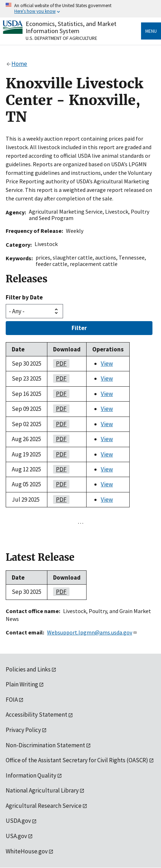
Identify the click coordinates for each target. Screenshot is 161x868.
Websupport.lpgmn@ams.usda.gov (92, 632)
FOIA (12, 700)
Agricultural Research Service (44, 806)
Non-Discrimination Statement (45, 745)
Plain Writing (22, 684)
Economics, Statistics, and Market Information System (71, 27)
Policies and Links (28, 669)
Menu (151, 31)
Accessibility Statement (37, 715)
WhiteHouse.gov (27, 851)
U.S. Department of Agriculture (61, 38)
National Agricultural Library (42, 790)
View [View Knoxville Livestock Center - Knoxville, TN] (107, 364)
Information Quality (31, 775)
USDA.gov (18, 821)
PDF (60, 364)
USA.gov (16, 836)
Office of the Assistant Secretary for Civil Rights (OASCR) (77, 760)
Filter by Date (24, 297)
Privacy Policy (23, 730)
